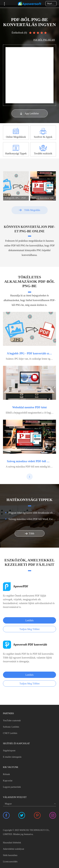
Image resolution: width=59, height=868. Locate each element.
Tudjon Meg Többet (29, 629)
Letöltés (30, 620)
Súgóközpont (9, 751)
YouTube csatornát (12, 720)
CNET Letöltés (10, 733)
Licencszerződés (10, 862)
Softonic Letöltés (11, 727)
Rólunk (6, 774)
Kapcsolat (8, 781)
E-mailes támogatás (12, 757)
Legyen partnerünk (12, 787)
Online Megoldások (16, 137)
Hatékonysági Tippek (16, 153)
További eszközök (43, 153)
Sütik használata (10, 855)
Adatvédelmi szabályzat (14, 849)
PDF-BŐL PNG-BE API (44, 40)
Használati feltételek (12, 843)
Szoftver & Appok (43, 137)
